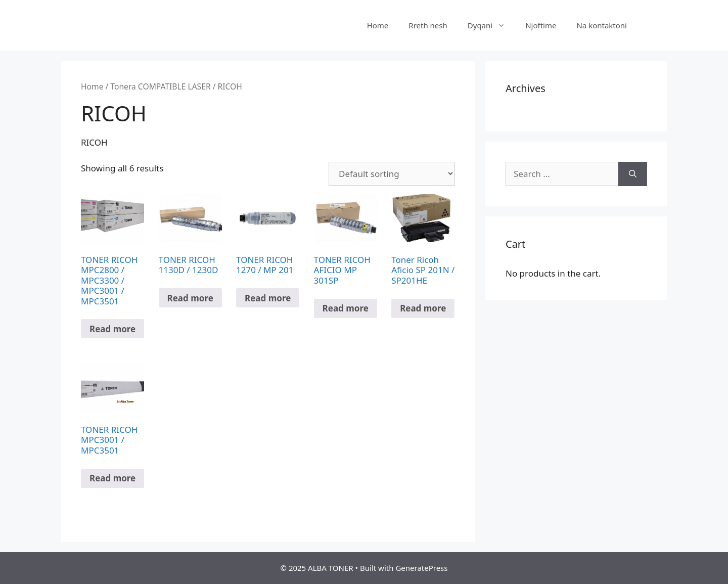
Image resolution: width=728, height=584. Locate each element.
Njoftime (541, 25)
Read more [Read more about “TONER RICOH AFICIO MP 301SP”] (346, 308)
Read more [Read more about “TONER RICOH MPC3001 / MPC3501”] (112, 478)
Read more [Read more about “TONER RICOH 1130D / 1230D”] (190, 298)
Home (378, 25)
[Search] (633, 174)
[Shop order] (392, 174)
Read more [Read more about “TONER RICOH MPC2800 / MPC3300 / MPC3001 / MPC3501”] (112, 329)
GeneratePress (421, 568)
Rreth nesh (428, 25)
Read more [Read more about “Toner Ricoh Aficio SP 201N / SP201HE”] (423, 308)
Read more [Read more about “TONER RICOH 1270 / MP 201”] (268, 298)
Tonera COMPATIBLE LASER (160, 86)
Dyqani (491, 25)
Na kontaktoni (602, 25)
